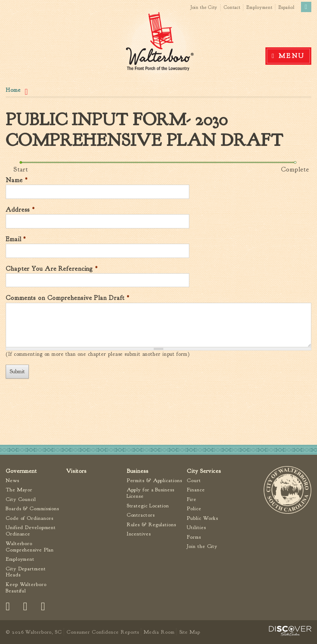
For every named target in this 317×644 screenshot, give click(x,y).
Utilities (196, 527)
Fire (192, 499)
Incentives (139, 534)
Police (194, 509)
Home (13, 90)
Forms (194, 537)
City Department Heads (26, 572)
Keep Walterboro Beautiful (26, 588)
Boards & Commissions (32, 509)
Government (21, 471)
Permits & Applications (154, 481)
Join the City (204, 7)
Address (20, 210)
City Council (21, 499)
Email (16, 239)
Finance (196, 490)
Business (138, 471)
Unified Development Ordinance (31, 531)
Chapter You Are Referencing (52, 269)
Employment (259, 7)
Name (17, 180)
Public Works (202, 518)
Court (194, 481)
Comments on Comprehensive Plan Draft (68, 298)
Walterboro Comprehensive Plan (30, 547)
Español (286, 7)
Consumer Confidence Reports (103, 632)
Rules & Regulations (151, 525)
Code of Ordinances (30, 518)
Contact (232, 7)
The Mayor (19, 490)
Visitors (76, 471)
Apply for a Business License (150, 493)
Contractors (141, 515)
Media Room (159, 632)
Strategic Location (148, 506)
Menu (292, 56)
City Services (204, 471)
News (12, 481)
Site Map (190, 632)
